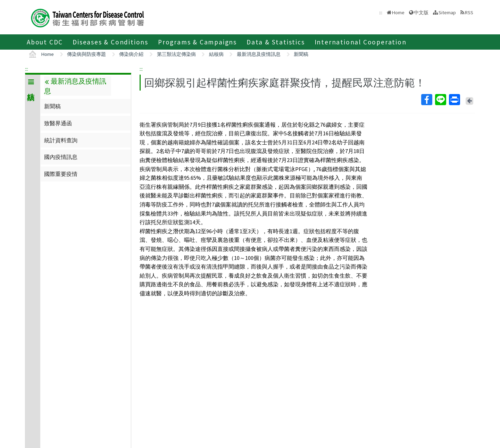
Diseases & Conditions (110, 42)
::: (27, 69)
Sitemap (447, 12)
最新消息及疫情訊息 (259, 54)
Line (440, 100)
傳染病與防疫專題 (86, 54)
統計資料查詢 (61, 140)
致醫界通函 (58, 123)
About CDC (45, 42)
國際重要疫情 (61, 174)
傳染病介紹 (131, 54)
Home (398, 12)
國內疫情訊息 (61, 157)
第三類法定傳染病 (176, 54)
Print (454, 100)
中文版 (421, 12)
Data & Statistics (276, 42)
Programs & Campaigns (197, 42)
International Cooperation (361, 42)
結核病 (216, 54)
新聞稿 (301, 54)
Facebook (426, 100)
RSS (469, 12)
